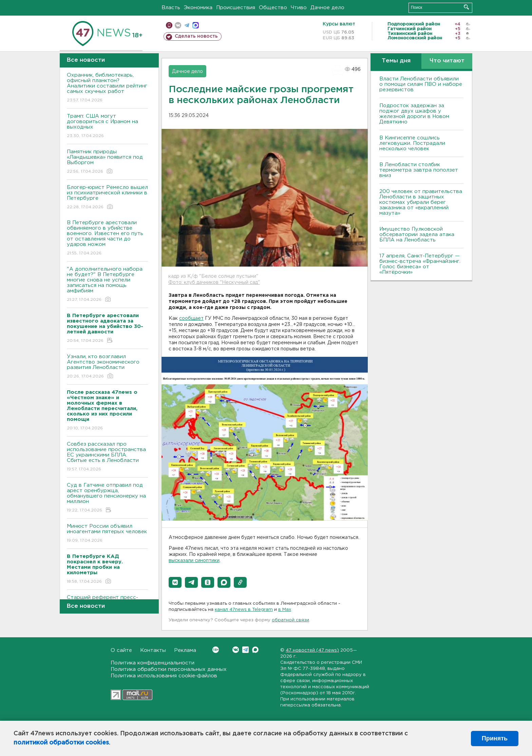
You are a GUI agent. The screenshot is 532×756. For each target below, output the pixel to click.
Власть (171, 8)
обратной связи (290, 620)
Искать (466, 7)
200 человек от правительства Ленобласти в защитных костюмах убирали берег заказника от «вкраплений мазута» (421, 202)
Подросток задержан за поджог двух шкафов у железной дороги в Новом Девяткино (414, 114)
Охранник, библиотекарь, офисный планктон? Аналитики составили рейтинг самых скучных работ (107, 88)
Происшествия (236, 8)
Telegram (245, 650)
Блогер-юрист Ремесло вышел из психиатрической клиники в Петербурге (107, 198)
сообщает (191, 318)
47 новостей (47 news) (312, 650)
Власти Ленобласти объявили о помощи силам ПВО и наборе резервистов (421, 84)
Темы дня (396, 61)
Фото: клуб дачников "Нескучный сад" (214, 283)
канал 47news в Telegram (244, 610)
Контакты (153, 650)
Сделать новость (196, 36)
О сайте (121, 650)
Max (255, 650)
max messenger (196, 25)
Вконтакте (216, 650)
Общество (273, 8)
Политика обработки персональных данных (169, 669)
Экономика (198, 8)
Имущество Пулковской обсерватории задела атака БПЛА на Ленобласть (417, 235)
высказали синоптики (194, 561)
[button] (175, 582)
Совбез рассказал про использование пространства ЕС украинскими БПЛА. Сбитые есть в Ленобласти (107, 457)
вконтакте (178, 25)
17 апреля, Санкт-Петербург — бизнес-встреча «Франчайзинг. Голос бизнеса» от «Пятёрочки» (420, 264)
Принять (495, 738)
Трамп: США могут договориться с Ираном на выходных (107, 126)
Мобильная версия (169, 25)
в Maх (285, 610)
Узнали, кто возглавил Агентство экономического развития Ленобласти (107, 367)
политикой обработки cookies (61, 743)
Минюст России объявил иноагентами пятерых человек (107, 534)
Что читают (447, 61)
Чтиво (299, 8)
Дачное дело (327, 8)
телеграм (187, 25)
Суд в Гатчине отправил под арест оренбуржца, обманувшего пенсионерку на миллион (107, 498)
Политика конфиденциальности (153, 663)
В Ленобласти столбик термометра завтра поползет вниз (419, 170)
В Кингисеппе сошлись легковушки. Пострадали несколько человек (412, 143)
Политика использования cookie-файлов (164, 676)
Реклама (185, 650)
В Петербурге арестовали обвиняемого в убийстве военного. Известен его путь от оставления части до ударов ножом (107, 238)
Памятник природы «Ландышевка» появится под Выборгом (107, 162)
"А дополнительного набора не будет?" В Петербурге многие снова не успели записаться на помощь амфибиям (107, 285)
